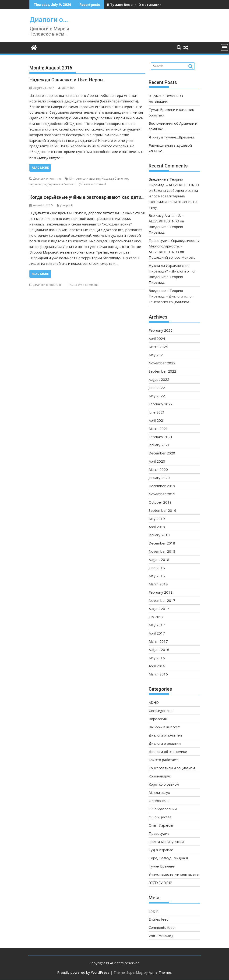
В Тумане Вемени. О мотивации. (135, 5)
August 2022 (159, 379)
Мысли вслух (159, 792)
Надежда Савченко (115, 179)
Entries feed (159, 919)
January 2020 (159, 478)
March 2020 (158, 469)
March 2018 (158, 584)
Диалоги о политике (47, 179)
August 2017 (159, 609)
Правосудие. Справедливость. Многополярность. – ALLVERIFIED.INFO (174, 246)
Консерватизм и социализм (172, 768)
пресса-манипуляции (166, 842)
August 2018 (159, 559)
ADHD (154, 702)
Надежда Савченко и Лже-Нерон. (67, 80)
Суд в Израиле (161, 850)
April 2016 (157, 666)
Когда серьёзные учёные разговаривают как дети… (87, 197)
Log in (153, 911)
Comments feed (162, 927)
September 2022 (162, 371)
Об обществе (160, 817)
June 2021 (157, 412)
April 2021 (157, 420)
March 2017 (158, 641)
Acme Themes (160, 972)
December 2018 (162, 543)
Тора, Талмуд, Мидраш (168, 858)
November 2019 (162, 494)
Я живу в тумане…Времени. (172, 137)
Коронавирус (160, 776)
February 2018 (161, 592)
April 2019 (157, 527)
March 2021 (158, 428)
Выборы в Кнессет (164, 727)
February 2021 (161, 437)
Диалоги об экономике (168, 751)
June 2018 (157, 568)
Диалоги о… (49, 20)
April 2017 (157, 633)
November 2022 (162, 363)
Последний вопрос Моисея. (172, 257)
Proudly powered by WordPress (83, 972)
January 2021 (159, 445)
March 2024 (158, 347)
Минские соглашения (85, 179)
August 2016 (159, 650)
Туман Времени (162, 866)
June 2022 (157, 388)
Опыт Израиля (161, 825)
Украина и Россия (61, 184)
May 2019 (157, 519)
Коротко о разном (164, 784)
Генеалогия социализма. (169, 302)
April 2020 (157, 461)
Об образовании (163, 809)
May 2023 (157, 355)
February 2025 (161, 330)
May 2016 (157, 658)
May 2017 (157, 625)
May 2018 (157, 576)
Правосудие (159, 833)
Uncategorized (161, 711)
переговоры (38, 184)
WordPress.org (161, 936)
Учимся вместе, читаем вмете (174, 874)
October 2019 (160, 502)
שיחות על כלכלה (160, 882)
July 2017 (156, 617)
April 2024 (157, 338)
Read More (40, 168)
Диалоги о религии (165, 743)
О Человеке (159, 801)
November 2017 (162, 600)
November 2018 (162, 551)
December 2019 (162, 486)
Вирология (158, 719)
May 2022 (157, 396)
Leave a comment (94, 184)
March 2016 (158, 674)
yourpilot (66, 88)
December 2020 (162, 453)
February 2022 (161, 404)
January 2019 (159, 535)
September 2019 (162, 510)
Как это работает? (164, 760)
